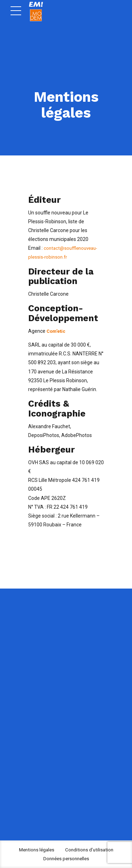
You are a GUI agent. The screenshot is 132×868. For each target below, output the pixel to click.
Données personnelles (66, 858)
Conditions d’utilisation (90, 850)
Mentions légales (36, 850)
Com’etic (57, 331)
